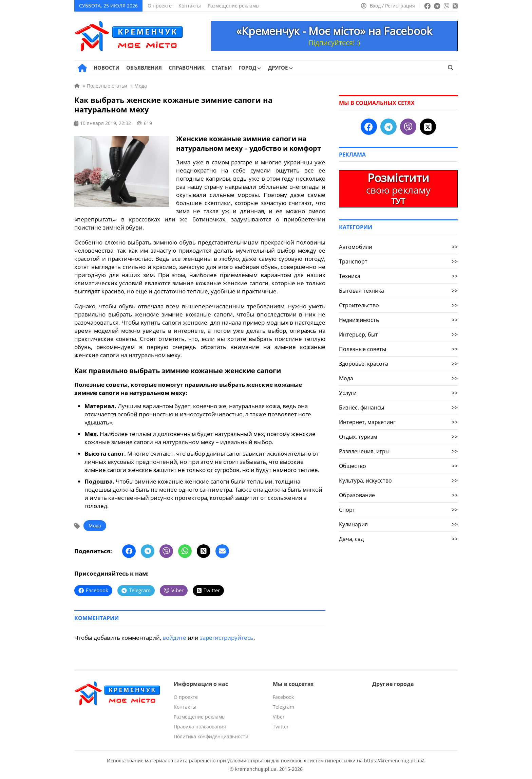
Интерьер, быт (398, 334)
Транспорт (398, 261)
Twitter (281, 727)
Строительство (398, 305)
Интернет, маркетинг (398, 422)
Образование (398, 495)
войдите (174, 638)
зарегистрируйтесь (227, 638)
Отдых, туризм (398, 437)
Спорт (398, 510)
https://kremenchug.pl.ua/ (394, 760)
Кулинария (398, 524)
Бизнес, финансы (398, 407)
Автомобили (398, 247)
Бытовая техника (398, 291)
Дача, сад (398, 539)
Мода (95, 526)
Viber (279, 717)
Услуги (398, 393)
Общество (398, 466)
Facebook (283, 697)
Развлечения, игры (398, 451)
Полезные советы (398, 349)
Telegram (283, 707)
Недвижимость (398, 320)
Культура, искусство (398, 481)
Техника (398, 276)
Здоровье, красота (398, 364)
